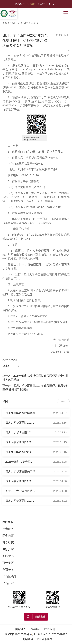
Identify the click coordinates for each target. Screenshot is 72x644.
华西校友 (8, 570)
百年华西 (8, 563)
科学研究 (8, 542)
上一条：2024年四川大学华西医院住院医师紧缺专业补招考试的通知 (35, 378)
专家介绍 (8, 549)
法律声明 (35, 629)
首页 (5, 23)
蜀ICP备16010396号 (17, 634)
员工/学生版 (44, 4)
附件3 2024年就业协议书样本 (26, 334)
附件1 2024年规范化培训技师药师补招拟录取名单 (38, 322)
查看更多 (63, 401)
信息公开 (20, 4)
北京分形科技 (44, 639)
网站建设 (28, 639)
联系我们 (50, 629)
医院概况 (8, 522)
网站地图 (21, 629)
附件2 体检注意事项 (20, 328)
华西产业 (8, 583)
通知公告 (15, 23)
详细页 (35, 23)
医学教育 (8, 536)
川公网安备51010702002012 (48, 634)
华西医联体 (10, 576)
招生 (26, 23)
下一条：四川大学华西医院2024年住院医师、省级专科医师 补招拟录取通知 (35, 388)
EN (55, 4)
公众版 (31, 4)
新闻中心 (8, 556)
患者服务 (8, 529)
